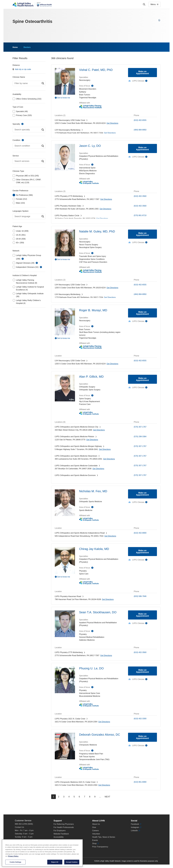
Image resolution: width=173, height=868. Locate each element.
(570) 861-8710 (140, 215)
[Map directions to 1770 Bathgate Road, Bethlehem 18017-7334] (110, 133)
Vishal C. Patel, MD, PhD (96, 70)
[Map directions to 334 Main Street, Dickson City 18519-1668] (99, 430)
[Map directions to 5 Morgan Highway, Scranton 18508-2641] (105, 449)
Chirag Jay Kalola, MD (94, 549)
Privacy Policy (59, 840)
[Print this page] (159, 20)
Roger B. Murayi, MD (93, 310)
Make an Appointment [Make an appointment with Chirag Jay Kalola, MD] (142, 552)
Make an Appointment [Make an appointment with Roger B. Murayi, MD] (142, 313)
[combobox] (29, 83)
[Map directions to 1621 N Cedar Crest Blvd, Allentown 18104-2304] (104, 722)
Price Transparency (100, 847)
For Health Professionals (64, 827)
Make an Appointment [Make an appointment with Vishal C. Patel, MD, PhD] (142, 72)
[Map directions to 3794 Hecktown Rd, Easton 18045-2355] (105, 209)
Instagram (136, 827)
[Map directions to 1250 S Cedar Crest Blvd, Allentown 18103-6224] (112, 123)
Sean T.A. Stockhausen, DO (98, 612)
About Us (96, 824)
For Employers (60, 831)
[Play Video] (65, 98)
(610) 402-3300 (140, 719)
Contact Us (19, 827)
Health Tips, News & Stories (104, 837)
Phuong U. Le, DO (91, 668)
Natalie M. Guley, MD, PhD (97, 231)
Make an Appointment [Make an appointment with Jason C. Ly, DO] (142, 149)
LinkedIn (135, 831)
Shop (95, 844)
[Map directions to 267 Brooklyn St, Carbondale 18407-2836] (98, 469)
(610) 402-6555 (140, 120)
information (22, 124)
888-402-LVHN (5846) (24, 824)
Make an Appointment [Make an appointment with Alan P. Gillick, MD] (142, 379)
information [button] (23, 259)
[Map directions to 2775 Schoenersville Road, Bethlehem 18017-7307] (106, 199)
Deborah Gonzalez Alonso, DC (100, 735)
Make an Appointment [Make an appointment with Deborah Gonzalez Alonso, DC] (142, 737)
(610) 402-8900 (140, 533)
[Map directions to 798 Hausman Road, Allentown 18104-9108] (108, 599)
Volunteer (96, 834)
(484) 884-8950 (140, 130)
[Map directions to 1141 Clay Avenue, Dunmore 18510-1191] (105, 478)
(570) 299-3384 (140, 437)
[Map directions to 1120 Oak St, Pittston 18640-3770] (92, 440)
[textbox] (29, 83)
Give (94, 827)
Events (95, 840)
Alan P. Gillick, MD (91, 377)
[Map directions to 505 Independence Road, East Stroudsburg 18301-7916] (110, 536)
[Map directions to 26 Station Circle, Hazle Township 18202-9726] (102, 219)
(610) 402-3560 (140, 196)
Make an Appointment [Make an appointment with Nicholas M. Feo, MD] (142, 494)
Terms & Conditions (62, 843)
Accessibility (59, 837)
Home (15, 47)
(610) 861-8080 (140, 782)
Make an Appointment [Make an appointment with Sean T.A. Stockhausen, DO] (142, 615)
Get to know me (64, 98)
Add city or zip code (23, 69)
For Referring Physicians (64, 824)
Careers (96, 831)
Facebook (136, 824)
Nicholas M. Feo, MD (93, 491)
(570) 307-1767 (140, 427)
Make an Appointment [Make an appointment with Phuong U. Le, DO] (142, 671)
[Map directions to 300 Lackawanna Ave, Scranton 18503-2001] (109, 459)
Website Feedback (61, 834)
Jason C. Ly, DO (90, 146)
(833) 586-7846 (140, 596)
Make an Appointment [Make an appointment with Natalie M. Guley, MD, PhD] (142, 234)
